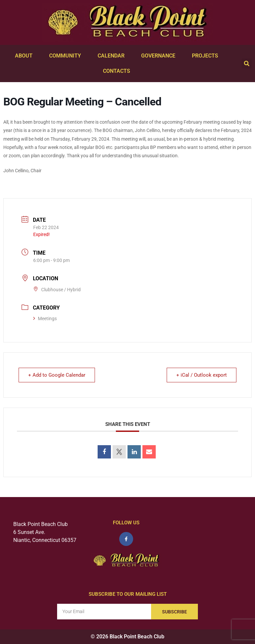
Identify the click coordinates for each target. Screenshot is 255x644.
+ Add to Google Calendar (57, 375)
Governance (160, 56)
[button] (247, 64)
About (25, 56)
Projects (207, 56)
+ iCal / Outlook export (202, 375)
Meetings (45, 319)
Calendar (113, 56)
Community (67, 56)
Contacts (118, 71)
